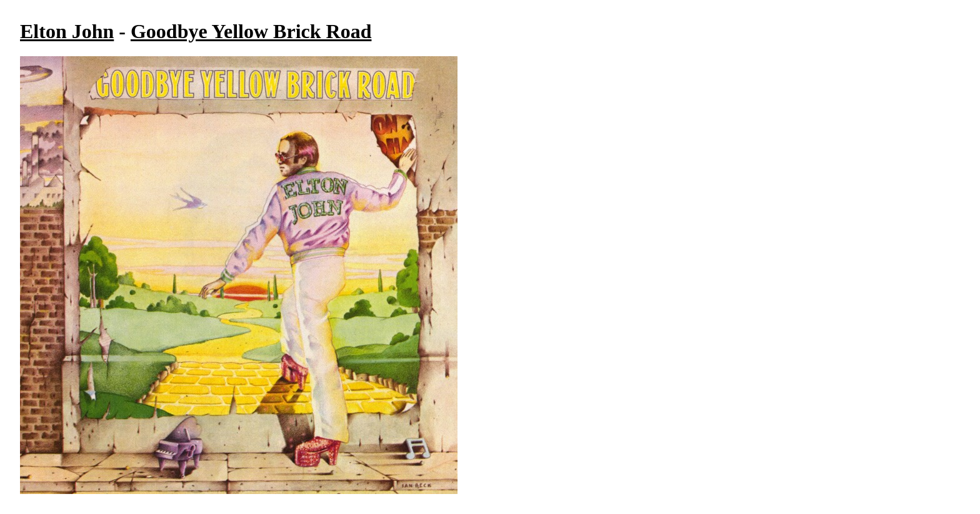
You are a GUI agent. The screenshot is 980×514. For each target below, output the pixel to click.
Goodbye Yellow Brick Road (251, 31)
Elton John (67, 31)
